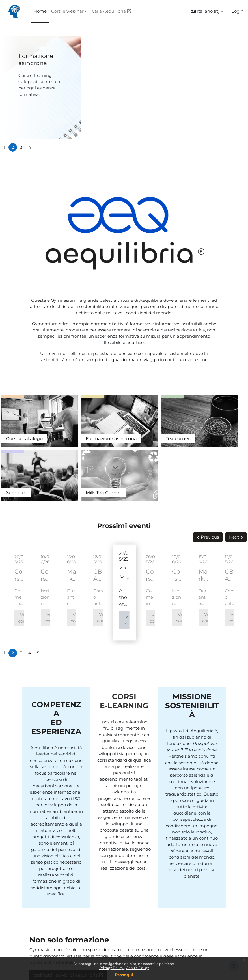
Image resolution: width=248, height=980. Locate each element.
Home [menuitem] (40, 11)
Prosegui (124, 975)
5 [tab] (38, 585)
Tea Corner (227, 418)
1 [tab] (4, 147)
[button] (207, 11)
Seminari (165, 418)
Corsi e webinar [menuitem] (67, 11)
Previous (210, 469)
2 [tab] (13, 147)
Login (238, 11)
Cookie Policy (137, 968)
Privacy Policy (112, 968)
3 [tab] (21, 147)
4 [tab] (30, 147)
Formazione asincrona (36, 59)
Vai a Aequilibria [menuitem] (109, 11)
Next (234, 469)
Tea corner (117, 418)
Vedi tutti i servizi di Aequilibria (65, 908)
